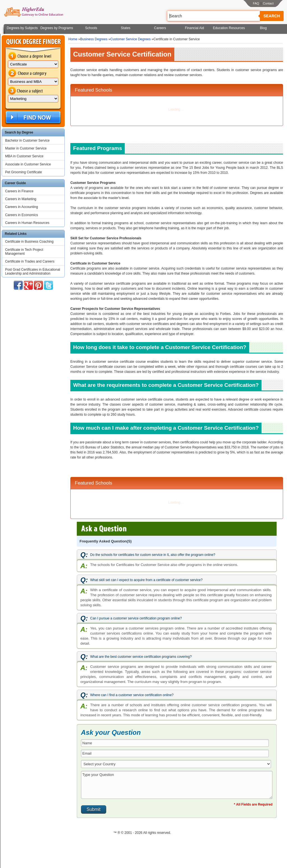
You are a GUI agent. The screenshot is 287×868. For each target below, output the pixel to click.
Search (272, 16)
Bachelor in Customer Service (27, 141)
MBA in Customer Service (24, 156)
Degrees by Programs (57, 28)
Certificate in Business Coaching (29, 242)
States (126, 28)
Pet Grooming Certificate (23, 172)
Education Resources (229, 28)
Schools (91, 28)
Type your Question (177, 785)
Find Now (33, 117)
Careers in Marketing (21, 199)
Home (73, 39)
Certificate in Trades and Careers (30, 261)
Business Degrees (94, 39)
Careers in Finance (19, 191)
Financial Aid (195, 28)
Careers (160, 28)
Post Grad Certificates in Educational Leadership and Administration (33, 272)
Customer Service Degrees (130, 39)
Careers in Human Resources (27, 223)
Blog (263, 28)
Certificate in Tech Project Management (24, 252)
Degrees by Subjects (22, 28)
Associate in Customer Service (28, 164)
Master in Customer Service (26, 148)
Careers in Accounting (21, 207)
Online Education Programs (33, 12)
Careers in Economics (21, 215)
